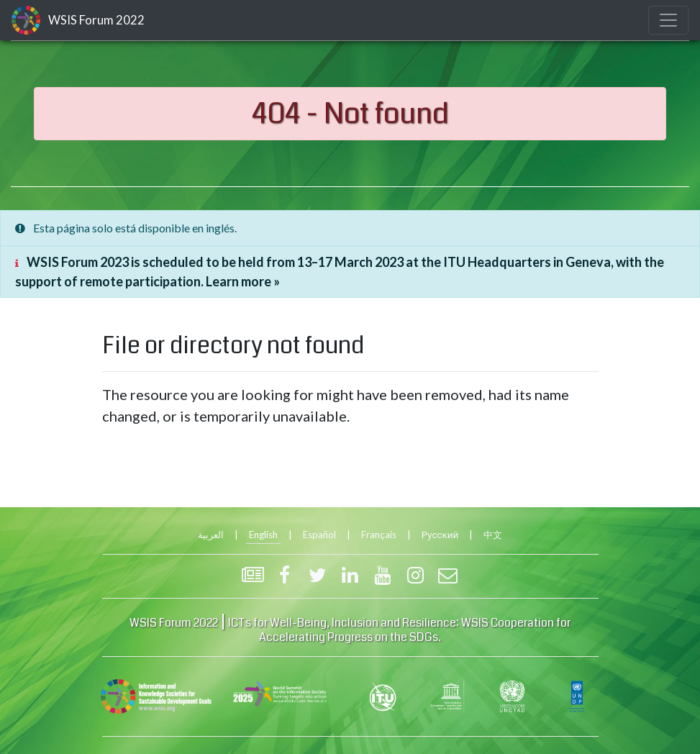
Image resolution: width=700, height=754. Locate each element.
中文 (493, 535)
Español (319, 535)
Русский (440, 535)
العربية (211, 535)
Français (379, 535)
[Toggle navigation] (668, 20)
